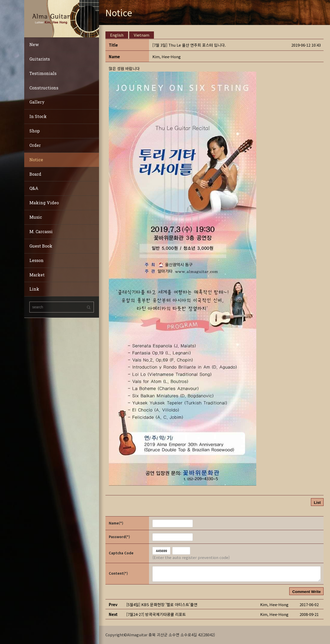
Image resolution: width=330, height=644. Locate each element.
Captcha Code (121, 553)
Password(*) (119, 537)
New (34, 44)
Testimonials (43, 73)
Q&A (34, 188)
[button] (167, 57)
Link (34, 289)
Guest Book (41, 246)
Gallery (37, 102)
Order (35, 145)
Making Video (44, 203)
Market (37, 275)
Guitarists (40, 59)
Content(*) (118, 573)
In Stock (38, 116)
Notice (36, 160)
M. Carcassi (41, 231)
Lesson (36, 260)
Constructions (44, 88)
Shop (35, 131)
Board (35, 174)
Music (36, 217)
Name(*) (116, 523)
